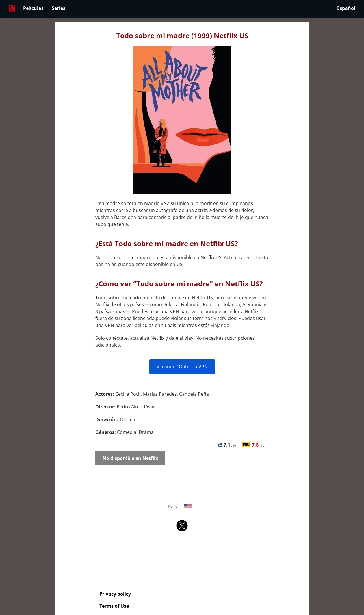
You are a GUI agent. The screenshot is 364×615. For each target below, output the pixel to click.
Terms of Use (114, 606)
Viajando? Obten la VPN (182, 367)
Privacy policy (115, 594)
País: (182, 507)
